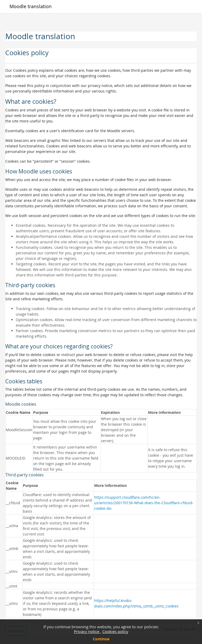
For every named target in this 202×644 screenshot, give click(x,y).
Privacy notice (87, 631)
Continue (101, 639)
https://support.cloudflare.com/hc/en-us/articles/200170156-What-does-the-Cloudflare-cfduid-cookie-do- (144, 503)
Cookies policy (115, 631)
